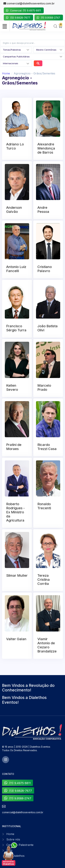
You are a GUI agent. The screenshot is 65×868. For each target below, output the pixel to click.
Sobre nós (13, 839)
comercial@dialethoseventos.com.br (29, 3)
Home (6, 73)
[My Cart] (60, 26)
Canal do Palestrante (20, 845)
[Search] (55, 26)
